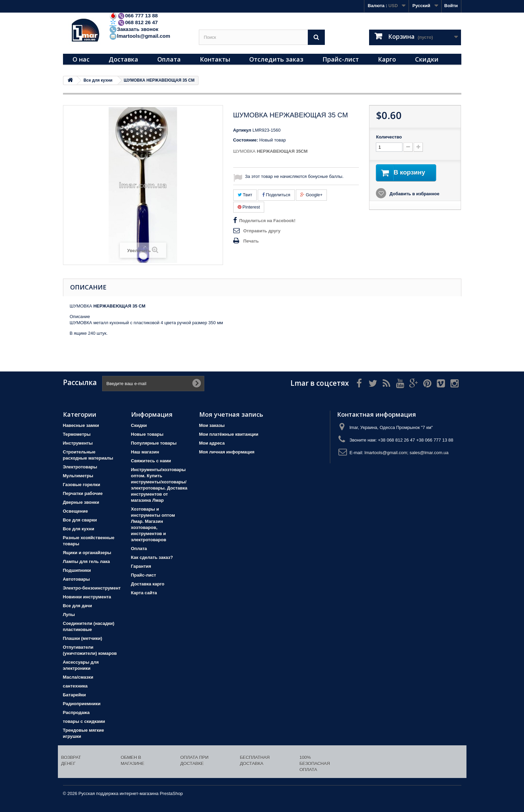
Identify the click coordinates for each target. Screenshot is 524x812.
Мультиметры (78, 476)
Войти (451, 6)
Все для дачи (78, 606)
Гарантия (141, 566)
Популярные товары (154, 443)
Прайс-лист (341, 59)
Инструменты (78, 443)
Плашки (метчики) (83, 638)
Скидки (427, 59)
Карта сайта (144, 593)
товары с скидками (84, 721)
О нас (81, 59)
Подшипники (77, 570)
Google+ (311, 195)
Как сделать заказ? (152, 557)
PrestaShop (171, 793)
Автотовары (76, 579)
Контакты (215, 59)
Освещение (76, 511)
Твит (245, 195)
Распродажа (76, 712)
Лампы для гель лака (86, 561)
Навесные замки (81, 425)
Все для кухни (79, 529)
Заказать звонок (134, 29)
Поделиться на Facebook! (267, 221)
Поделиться (276, 195)
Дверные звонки (81, 502)
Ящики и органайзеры (87, 553)
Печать (251, 241)
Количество (389, 137)
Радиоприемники (82, 704)
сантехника (75, 686)
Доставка (123, 59)
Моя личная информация (227, 452)
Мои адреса (212, 443)
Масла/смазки (78, 677)
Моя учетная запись (231, 414)
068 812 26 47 (133, 22)
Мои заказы (212, 425)
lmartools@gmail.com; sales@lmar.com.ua (407, 453)
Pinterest (249, 207)
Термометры (77, 434)
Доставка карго (148, 584)
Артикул (242, 130)
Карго (387, 59)
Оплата (169, 59)
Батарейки (75, 695)
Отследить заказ (276, 59)
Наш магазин (145, 452)
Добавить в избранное (414, 194)
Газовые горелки (82, 485)
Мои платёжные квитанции (229, 434)
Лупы (69, 615)
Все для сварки (80, 520)
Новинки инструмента (87, 597)
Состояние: (246, 140)
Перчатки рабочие (83, 493)
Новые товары (147, 434)
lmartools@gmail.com (140, 36)
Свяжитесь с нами (151, 461)
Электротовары (80, 467)
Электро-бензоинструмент (92, 588)
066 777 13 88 (133, 15)
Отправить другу (262, 231)
